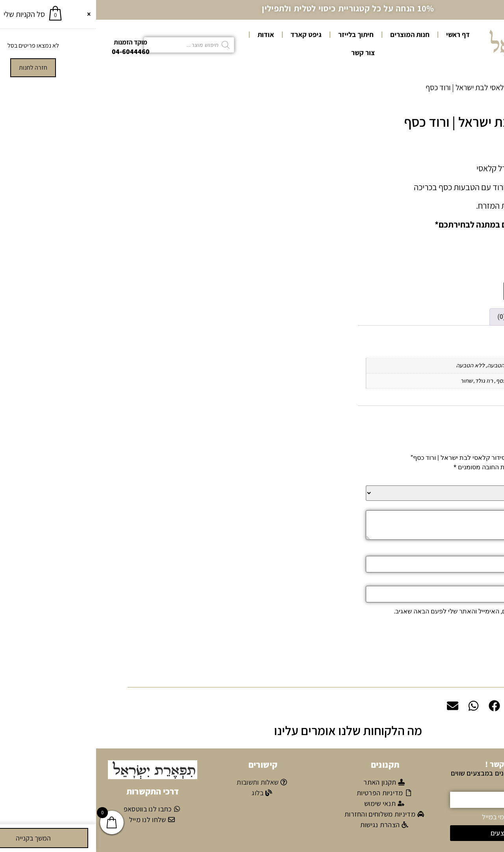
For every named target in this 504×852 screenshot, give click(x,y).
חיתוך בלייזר (260, 34)
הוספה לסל (433, 291)
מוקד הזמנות (34, 42)
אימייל (470, 581)
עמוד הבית (478, 87)
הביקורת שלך (460, 505)
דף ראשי (362, 34)
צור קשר (267, 53)
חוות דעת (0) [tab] (418, 316)
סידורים (446, 87)
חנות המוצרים (314, 34)
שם (474, 551)
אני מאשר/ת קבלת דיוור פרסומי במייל (436, 816)
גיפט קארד (210, 34)
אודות (170, 34)
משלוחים (440, 674)
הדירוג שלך (463, 480)
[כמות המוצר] (474, 291)
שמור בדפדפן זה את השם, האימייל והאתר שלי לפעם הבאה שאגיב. (386, 611)
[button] (252, 675)
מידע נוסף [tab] (463, 316)
